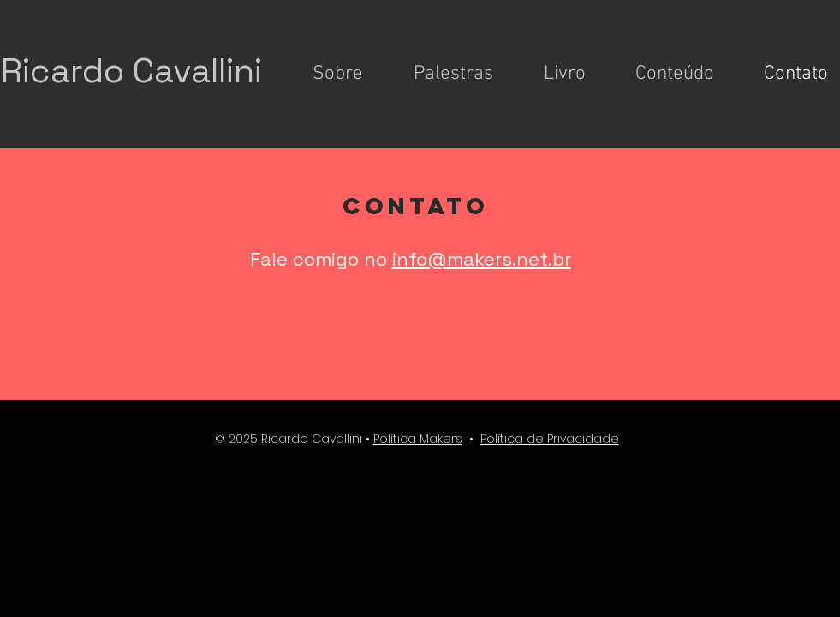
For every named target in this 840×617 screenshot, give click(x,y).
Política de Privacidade (550, 439)
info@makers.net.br (482, 259)
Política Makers (418, 439)
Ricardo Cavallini (131, 71)
